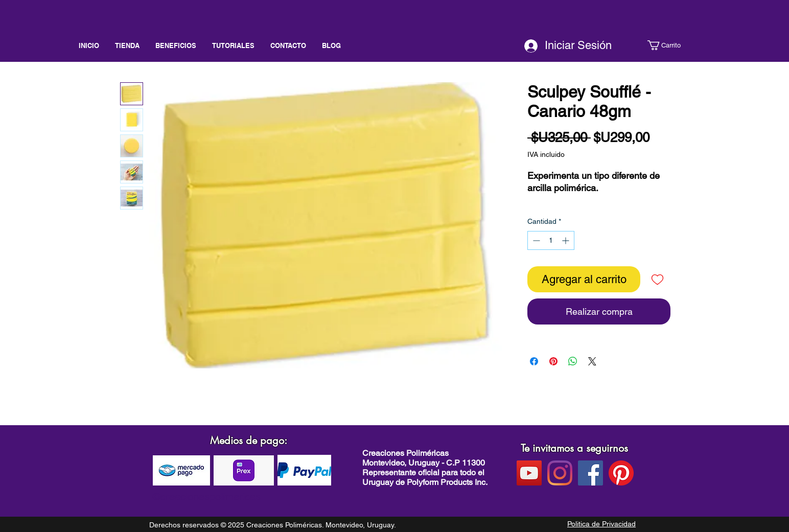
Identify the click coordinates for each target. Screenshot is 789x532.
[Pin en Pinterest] (553, 361)
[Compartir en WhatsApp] (573, 361)
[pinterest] (621, 473)
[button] (673, 45)
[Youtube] (529, 473)
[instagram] (560, 473)
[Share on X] (592, 361)
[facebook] (590, 473)
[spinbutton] (551, 240)
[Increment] (566, 240)
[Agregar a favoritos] (657, 279)
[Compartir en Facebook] (534, 361)
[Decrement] (535, 240)
